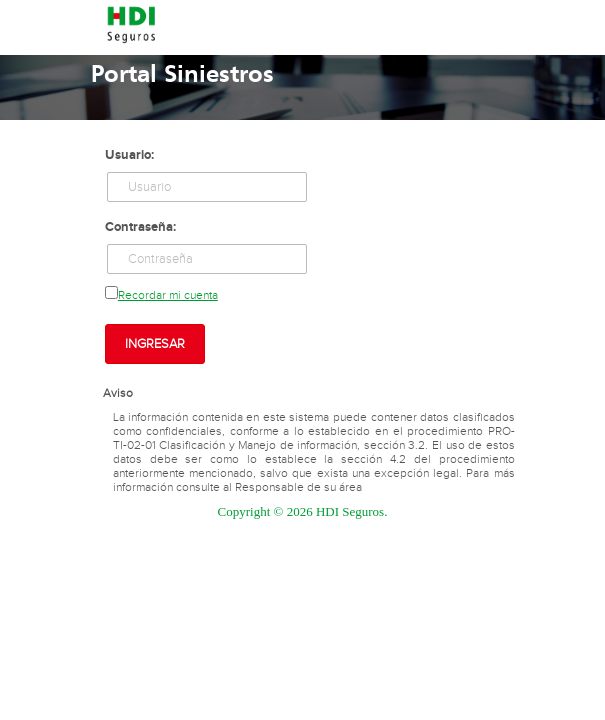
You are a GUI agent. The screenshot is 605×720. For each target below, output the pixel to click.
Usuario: (129, 155)
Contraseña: (140, 227)
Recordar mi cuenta (168, 295)
